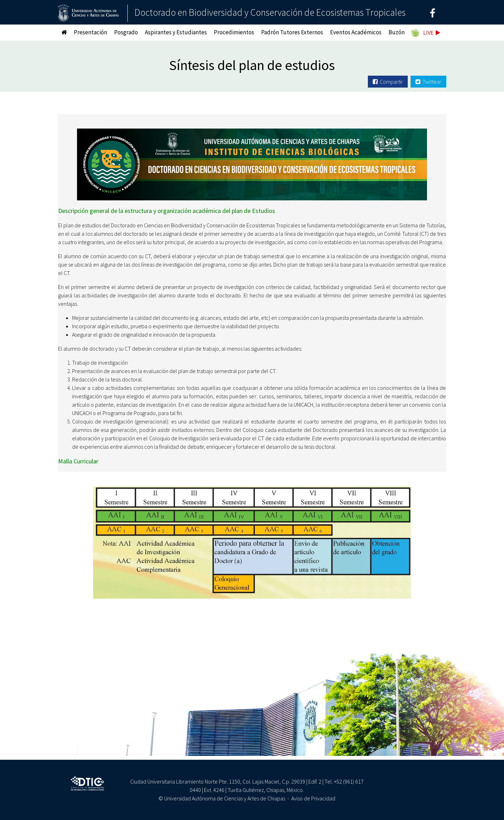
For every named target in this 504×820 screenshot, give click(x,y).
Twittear (428, 82)
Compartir (388, 82)
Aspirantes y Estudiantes (176, 32)
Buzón (397, 32)
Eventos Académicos (356, 32)
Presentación (90, 32)
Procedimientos (234, 32)
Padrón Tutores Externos (292, 32)
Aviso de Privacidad (313, 798)
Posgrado (126, 32)
